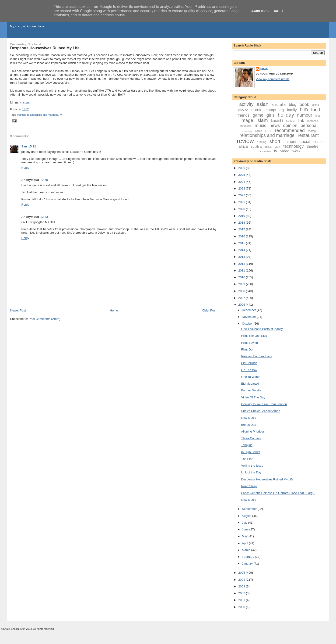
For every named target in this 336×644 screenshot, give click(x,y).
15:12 (32, 146)
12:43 (44, 217)
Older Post (209, 310)
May (245, 536)
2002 (242, 593)
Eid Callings (249, 363)
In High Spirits (251, 452)
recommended (290, 130)
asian (262, 104)
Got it (279, 11)
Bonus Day (249, 425)
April (245, 543)
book (304, 104)
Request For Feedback (257, 356)
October (248, 324)
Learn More (260, 11)
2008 (242, 291)
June (246, 529)
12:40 (44, 180)
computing (275, 110)
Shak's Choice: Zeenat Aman (261, 411)
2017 (242, 229)
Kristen (24, 102)
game (258, 115)
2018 (242, 223)
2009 (242, 284)
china (316, 105)
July (245, 523)
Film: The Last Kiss (254, 336)
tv (61, 115)
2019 (242, 216)
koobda (290, 121)
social (305, 142)
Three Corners (251, 438)
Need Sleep (249, 486)
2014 (242, 250)
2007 (242, 298)
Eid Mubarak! (250, 384)
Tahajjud (247, 445)
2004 (242, 580)
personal (309, 125)
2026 (242, 168)
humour (305, 115)
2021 (242, 202)
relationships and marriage (43, 115)
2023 (242, 188)
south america (261, 147)
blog (293, 105)
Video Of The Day (253, 397)
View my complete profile (273, 79)
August (247, 516)
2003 (242, 586)
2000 (242, 607)
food (316, 110)
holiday (286, 115)
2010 (242, 277)
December (249, 310)
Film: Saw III (250, 343)
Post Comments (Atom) (44, 319)
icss (318, 116)
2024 (242, 182)
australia (279, 105)
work (296, 151)
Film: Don (248, 349)
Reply (25, 168)
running (262, 142)
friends (243, 115)
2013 (242, 257)
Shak (264, 69)
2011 (242, 270)
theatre (313, 146)
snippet (290, 142)
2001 (242, 600)
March (247, 550)
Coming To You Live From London (264, 404)
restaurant (308, 135)
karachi (277, 121)
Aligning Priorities (253, 431)
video (285, 151)
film (304, 109)
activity (246, 104)
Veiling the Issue (252, 466)
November (249, 317)
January (248, 563)
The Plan (247, 459)
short (275, 141)
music (261, 125)
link (301, 121)
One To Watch (251, 377)
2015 (242, 243)
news (275, 125)
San (24, 146)
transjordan (264, 151)
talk (277, 146)
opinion (21, 115)
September (250, 509)
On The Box (249, 370)
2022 (242, 195)
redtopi (312, 131)
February (248, 557)
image (247, 120)
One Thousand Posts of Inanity (262, 329)
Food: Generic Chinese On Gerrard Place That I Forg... (278, 493)
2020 (242, 209)
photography (247, 131)
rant (269, 131)
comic (257, 110)
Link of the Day (251, 472)
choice (243, 110)
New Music (249, 418)
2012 (242, 264)
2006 (242, 305)
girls (271, 115)
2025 (242, 175)
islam (262, 120)
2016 (242, 236)
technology (293, 146)
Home (114, 310)
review (245, 141)
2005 (242, 573)
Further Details (251, 390)
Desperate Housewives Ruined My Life (45, 48)
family (292, 110)
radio (259, 131)
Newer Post (18, 310)
